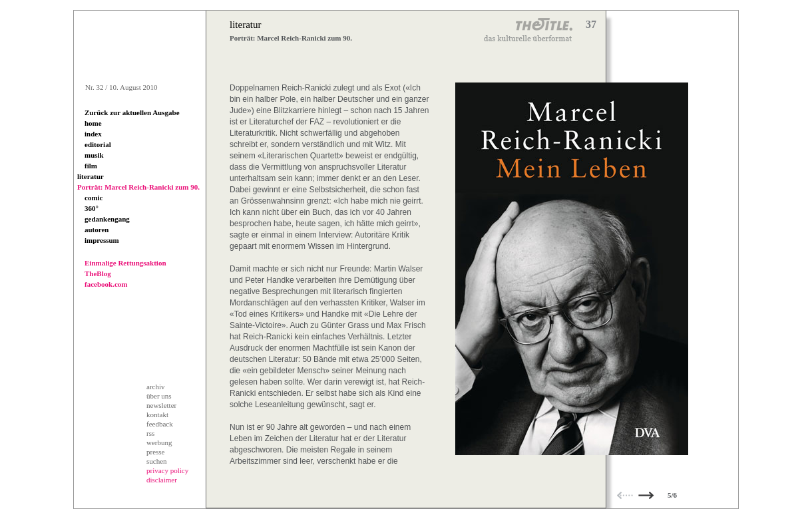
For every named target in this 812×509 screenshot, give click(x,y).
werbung (159, 442)
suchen (157, 461)
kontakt (157, 415)
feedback (160, 424)
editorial (98, 144)
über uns (159, 396)
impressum (102, 240)
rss (150, 433)
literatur (91, 176)
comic (94, 198)
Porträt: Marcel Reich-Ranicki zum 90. (138, 187)
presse (156, 452)
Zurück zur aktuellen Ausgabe (132, 112)
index (93, 134)
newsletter (161, 405)
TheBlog (98, 273)
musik (94, 155)
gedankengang (107, 219)
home (93, 123)
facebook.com (106, 284)
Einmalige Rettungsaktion (125, 263)
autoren (97, 230)
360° (92, 208)
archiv (155, 387)
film (91, 166)
